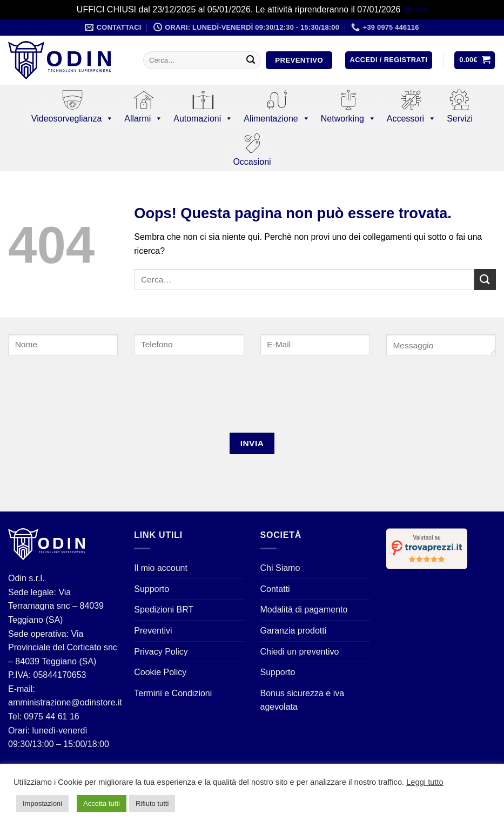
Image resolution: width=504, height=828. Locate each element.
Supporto (152, 589)
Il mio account (161, 568)
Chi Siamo (280, 568)
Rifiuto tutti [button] (152, 803)
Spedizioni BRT (164, 610)
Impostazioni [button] (42, 803)
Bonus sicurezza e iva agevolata (303, 700)
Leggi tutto (425, 782)
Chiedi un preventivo (300, 652)
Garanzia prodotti (294, 631)
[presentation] (80, 398)
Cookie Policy (160, 672)
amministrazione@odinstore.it (65, 702)
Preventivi (153, 631)
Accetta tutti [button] (102, 803)
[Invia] (251, 60)
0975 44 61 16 (51, 716)
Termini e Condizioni (173, 693)
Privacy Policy (161, 652)
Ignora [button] (415, 9)
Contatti (275, 589)
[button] (389, 60)
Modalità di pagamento (304, 610)
